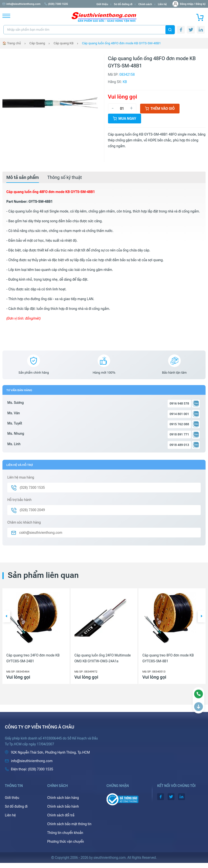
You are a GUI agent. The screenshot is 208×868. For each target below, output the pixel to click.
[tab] (23, 177)
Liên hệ (162, 4)
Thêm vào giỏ (160, 109)
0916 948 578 (179, 403)
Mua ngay (125, 119)
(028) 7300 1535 (56, 4)
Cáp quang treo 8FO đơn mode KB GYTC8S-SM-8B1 (168, 658)
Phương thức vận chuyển (66, 841)
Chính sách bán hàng (63, 798)
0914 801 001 (179, 414)
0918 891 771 (179, 434)
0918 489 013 (179, 445)
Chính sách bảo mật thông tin (69, 824)
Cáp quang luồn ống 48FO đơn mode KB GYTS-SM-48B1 (121, 43)
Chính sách (145, 4)
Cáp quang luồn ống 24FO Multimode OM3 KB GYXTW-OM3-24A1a (103, 658)
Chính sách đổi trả (61, 815)
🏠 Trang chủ (12, 43)
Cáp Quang (37, 43)
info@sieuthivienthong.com (22, 4)
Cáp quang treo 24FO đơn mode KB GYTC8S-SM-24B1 (33, 658)
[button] (6, 617)
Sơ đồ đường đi (123, 4)
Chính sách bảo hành (63, 806)
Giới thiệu (102, 4)
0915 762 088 (179, 424)
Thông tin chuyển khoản (65, 833)
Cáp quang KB (63, 43)
